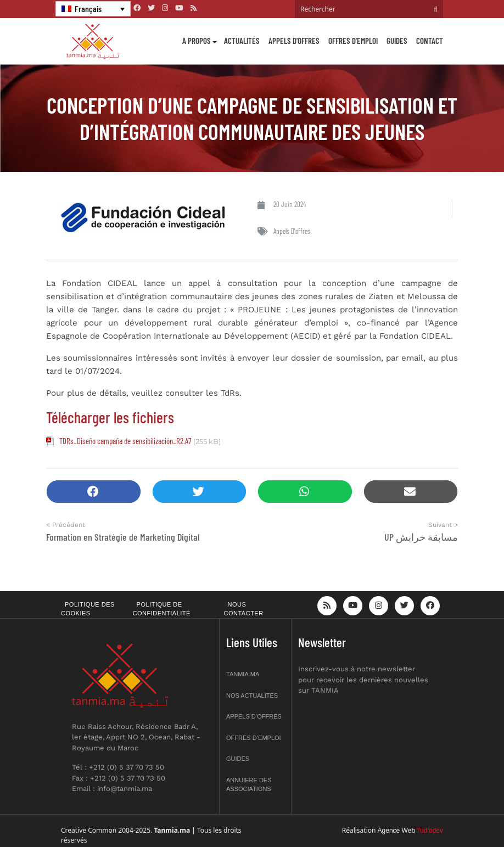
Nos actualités (252, 695)
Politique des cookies (88, 609)
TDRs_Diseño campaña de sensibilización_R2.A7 (125, 441)
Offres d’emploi (353, 41)
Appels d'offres (292, 231)
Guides (397, 41)
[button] (94, 492)
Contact (430, 41)
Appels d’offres (294, 41)
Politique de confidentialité (162, 609)
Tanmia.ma (243, 674)
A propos (197, 41)
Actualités (242, 41)
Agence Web (397, 831)
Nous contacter (244, 609)
